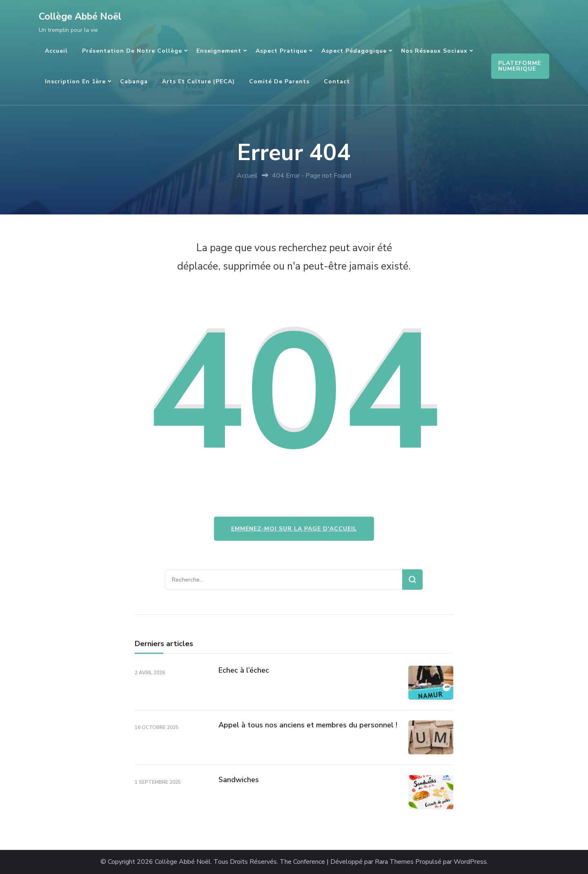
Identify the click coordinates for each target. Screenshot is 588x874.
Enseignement (219, 51)
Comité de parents (279, 81)
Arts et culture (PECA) (198, 81)
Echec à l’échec (244, 670)
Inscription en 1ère (75, 81)
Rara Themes (394, 862)
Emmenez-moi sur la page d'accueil (294, 529)
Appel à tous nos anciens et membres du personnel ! (308, 725)
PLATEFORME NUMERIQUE (520, 66)
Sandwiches (239, 780)
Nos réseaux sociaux (434, 51)
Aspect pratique (281, 51)
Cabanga (134, 81)
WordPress (470, 862)
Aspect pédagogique (354, 51)
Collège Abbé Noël (80, 17)
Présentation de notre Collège (132, 51)
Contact (337, 81)
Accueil (56, 51)
